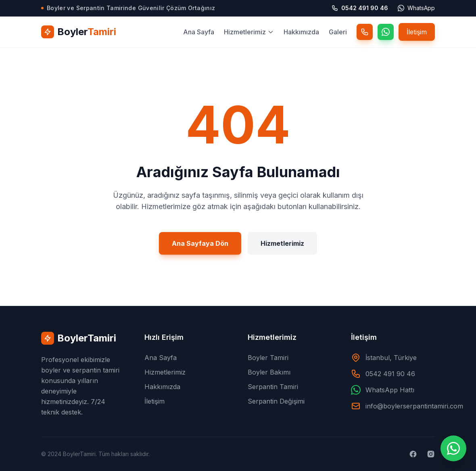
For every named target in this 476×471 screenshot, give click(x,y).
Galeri (338, 32)
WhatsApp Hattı (390, 390)
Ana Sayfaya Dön (200, 245)
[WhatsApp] (386, 32)
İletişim (417, 32)
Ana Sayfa (199, 32)
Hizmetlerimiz (249, 32)
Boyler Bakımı (269, 372)
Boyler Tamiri (268, 358)
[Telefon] (365, 32)
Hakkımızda (301, 32)
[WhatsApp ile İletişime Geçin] (453, 448)
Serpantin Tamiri (273, 387)
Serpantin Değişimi (276, 401)
